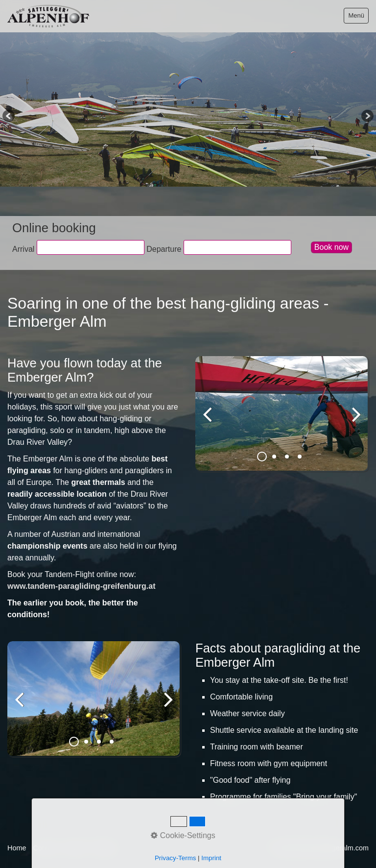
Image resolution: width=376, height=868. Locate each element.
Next (367, 117)
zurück (210, 422)
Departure (164, 249)
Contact (45, 848)
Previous (9, 117)
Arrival (23, 249)
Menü (356, 15)
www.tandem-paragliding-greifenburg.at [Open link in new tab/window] (82, 586)
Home (17, 848)
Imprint (75, 848)
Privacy (104, 848)
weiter (354, 422)
